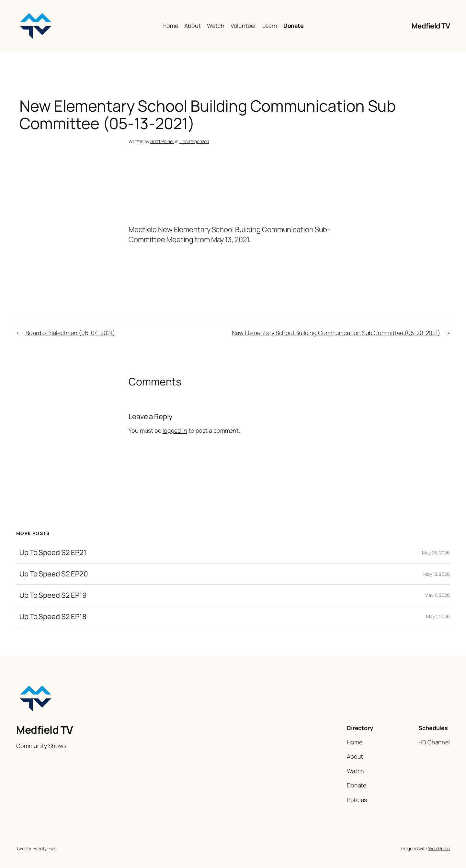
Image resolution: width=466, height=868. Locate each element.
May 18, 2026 (437, 574)
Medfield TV (431, 26)
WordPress (439, 848)
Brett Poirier (162, 141)
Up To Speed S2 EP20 (54, 574)
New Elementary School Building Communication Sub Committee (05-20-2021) (336, 333)
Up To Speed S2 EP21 (53, 553)
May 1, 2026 (438, 616)
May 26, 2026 (436, 553)
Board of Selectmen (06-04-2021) (70, 333)
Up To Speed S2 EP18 (53, 617)
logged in (175, 430)
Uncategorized (194, 141)
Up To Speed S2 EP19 (53, 595)
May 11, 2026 (437, 595)
